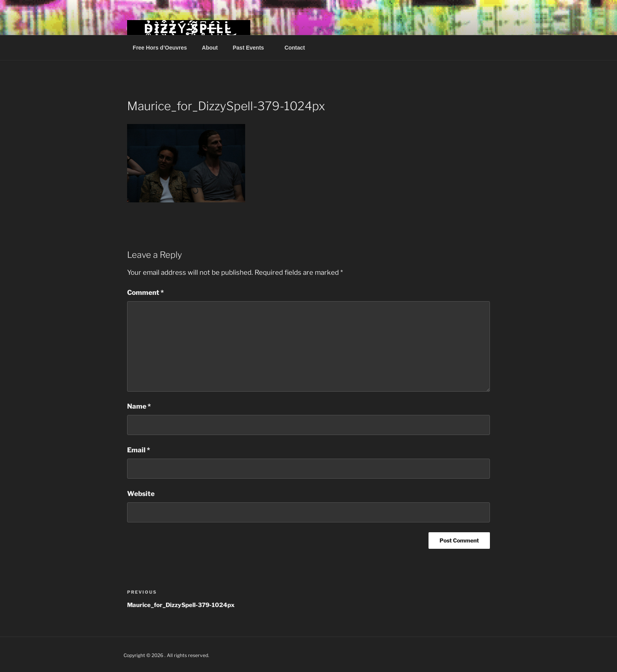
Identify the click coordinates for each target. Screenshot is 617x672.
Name (139, 406)
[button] (186, 163)
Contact (295, 48)
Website (141, 494)
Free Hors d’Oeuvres (160, 48)
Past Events (252, 48)
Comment (145, 292)
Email (139, 450)
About (210, 48)
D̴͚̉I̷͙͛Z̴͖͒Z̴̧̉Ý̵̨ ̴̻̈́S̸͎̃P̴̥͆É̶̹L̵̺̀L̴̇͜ (188, 29)
